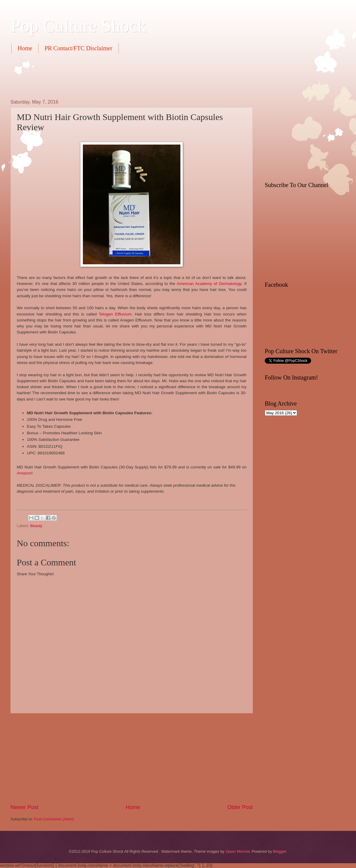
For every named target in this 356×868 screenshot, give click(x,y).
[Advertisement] (119, 75)
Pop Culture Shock (78, 26)
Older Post (240, 807)
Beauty (36, 526)
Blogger (279, 851)
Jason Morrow (238, 851)
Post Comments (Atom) (54, 819)
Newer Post (24, 807)
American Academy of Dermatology (209, 284)
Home (25, 48)
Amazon (24, 473)
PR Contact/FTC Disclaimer (79, 48)
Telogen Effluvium (115, 314)
